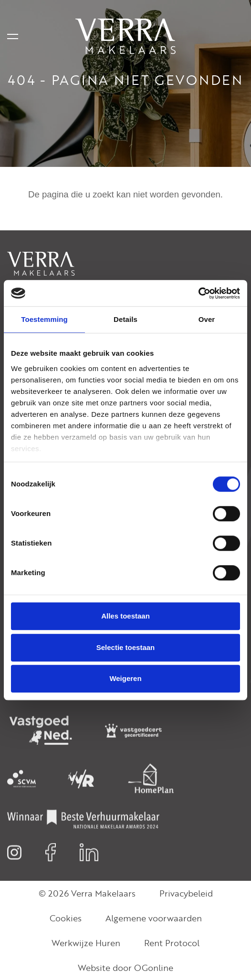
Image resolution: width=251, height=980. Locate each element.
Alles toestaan (125, 616)
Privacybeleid (186, 893)
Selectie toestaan (126, 647)
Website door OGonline (125, 968)
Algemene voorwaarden (154, 918)
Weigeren (125, 678)
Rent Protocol (172, 943)
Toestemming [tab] (44, 319)
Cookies (66, 918)
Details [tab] (125, 319)
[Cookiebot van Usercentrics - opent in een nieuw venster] (198, 293)
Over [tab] (207, 319)
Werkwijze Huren (86, 943)
